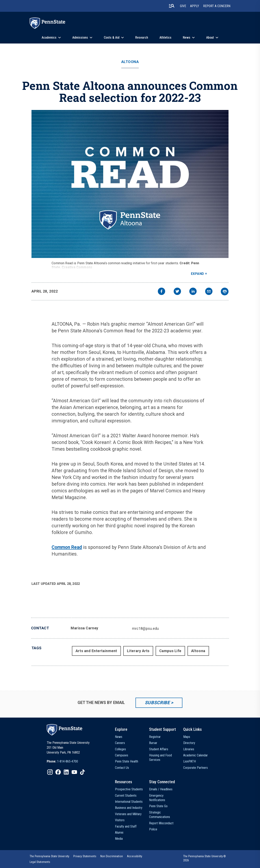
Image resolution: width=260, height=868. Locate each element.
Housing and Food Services (160, 758)
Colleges (120, 749)
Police (153, 829)
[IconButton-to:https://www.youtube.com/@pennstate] (74, 772)
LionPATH (190, 761)
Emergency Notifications (157, 798)
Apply (195, 6)
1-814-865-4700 (68, 761)
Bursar (153, 743)
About (210, 38)
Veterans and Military (128, 814)
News (187, 38)
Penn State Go (158, 806)
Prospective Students (129, 789)
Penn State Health (127, 761)
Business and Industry (129, 808)
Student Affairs (159, 749)
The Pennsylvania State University (49, 856)
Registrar (155, 737)
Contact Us (122, 768)
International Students (129, 802)
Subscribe (157, 703)
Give (183, 6)
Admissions (80, 38)
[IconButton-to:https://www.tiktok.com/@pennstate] (82, 772)
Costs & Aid (112, 38)
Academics (49, 38)
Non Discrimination (112, 856)
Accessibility (135, 856)
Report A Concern (217, 6)
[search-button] (172, 6)
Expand (198, 274)
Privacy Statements (85, 856)
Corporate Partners (196, 768)
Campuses (122, 755)
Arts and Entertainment (96, 651)
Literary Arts (138, 651)
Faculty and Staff (126, 826)
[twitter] (177, 292)
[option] (62, 761)
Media (119, 839)
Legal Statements (40, 862)
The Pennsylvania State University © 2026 (205, 858)
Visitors (120, 820)
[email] (209, 292)
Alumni (119, 833)
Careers (120, 743)
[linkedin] (193, 292)
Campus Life (170, 651)
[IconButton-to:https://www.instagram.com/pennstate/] (50, 772)
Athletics (165, 38)
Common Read (67, 547)
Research (142, 38)
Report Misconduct (161, 823)
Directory (189, 743)
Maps (187, 737)
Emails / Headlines (161, 789)
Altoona (130, 62)
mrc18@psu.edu (145, 628)
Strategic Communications (160, 815)
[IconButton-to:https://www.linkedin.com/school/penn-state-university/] (66, 772)
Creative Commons (77, 267)
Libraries (189, 749)
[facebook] (161, 292)
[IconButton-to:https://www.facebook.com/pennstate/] (58, 772)
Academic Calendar (196, 755)
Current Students (126, 796)
